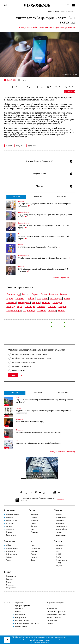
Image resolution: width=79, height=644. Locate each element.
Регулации (21, 267)
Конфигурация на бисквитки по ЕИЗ (27, 624)
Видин (64, 294)
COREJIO (58, 554)
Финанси (21, 245)
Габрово (20, 298)
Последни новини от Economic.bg (62, 452)
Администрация (61, 535)
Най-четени (38, 197)
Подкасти (59, 548)
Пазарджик (24, 302)
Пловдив (57, 302)
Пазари (33, 523)
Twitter (9, 146)
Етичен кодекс (20, 615)
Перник (36, 302)
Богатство (34, 551)
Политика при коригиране (56, 612)
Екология (59, 532)
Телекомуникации (12, 548)
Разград (11, 307)
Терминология (11, 576)
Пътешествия (36, 548)
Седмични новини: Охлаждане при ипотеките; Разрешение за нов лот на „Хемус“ (45, 401)
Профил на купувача (22, 621)
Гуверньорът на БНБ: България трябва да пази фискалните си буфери (44, 227)
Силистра (30, 307)
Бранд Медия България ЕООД (57, 615)
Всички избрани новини (63, 277)
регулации (32, 146)
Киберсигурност (12, 554)
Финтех (9, 560)
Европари (9, 517)
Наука (33, 545)
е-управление (11, 551)
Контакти (18, 612)
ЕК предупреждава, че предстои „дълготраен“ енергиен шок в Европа (44, 237)
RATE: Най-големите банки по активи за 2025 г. (39, 247)
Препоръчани (61, 197)
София (62, 307)
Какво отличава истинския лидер (30, 422)
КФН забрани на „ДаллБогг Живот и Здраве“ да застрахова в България (43, 270)
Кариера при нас (21, 618)
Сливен (41, 307)
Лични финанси (61, 517)
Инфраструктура (12, 520)
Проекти (58, 541)
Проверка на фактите (23, 606)
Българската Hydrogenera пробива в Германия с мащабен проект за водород (45, 205)
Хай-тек (9, 557)
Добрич (31, 298)
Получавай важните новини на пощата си (37, 498)
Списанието (19, 419)
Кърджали (42, 298)
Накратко (9, 579)
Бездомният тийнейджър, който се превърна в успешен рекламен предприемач (44, 412)
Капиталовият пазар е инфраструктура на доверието (39, 432)
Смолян (52, 307)
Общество (58, 510)
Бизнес (36, 471)
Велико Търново (49, 294)
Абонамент (19, 609)
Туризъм (9, 532)
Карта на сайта (52, 609)
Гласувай (13, 375)
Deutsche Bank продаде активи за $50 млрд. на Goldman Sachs (42, 475)
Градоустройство (61, 529)
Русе (20, 307)
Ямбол (62, 311)
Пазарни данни (11, 588)
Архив (23, 375)
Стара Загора (14, 311)
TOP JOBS (59, 566)
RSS (56, 493)
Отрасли (34, 517)
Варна (35, 294)
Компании (21, 201)
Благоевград (13, 294)
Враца (10, 298)
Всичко (8, 572)
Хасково (42, 311)
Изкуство (34, 557)
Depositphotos (45, 642)
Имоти (33, 529)
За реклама (19, 603)
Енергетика (10, 523)
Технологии (10, 541)
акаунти (20, 146)
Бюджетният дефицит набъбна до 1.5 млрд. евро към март (44, 258)
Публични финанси (24, 212)
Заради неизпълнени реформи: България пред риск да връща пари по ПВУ (45, 216)
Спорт (33, 560)
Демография (60, 520)
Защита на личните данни (56, 603)
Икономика (10, 510)
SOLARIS (58, 563)
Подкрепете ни (52, 621)
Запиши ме (60, 500)
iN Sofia (58, 557)
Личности (19, 408)
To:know (9, 582)
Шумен (52, 311)
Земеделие (10, 529)
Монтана (11, 302)
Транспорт (10, 526)
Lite (31, 541)
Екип (49, 606)
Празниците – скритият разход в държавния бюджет (39, 443)
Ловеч (67, 298)
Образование (60, 523)
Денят (18, 397)
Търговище (29, 311)
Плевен (46, 302)
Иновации (34, 520)
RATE (57, 551)
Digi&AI (9, 545)
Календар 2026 (60, 545)
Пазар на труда (11, 535)
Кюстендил (56, 298)
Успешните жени (61, 560)
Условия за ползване (54, 618)
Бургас (26, 294)
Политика (21, 234)
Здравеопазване (61, 526)
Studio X (46, 641)
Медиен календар (21, 626)
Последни (16, 197)
